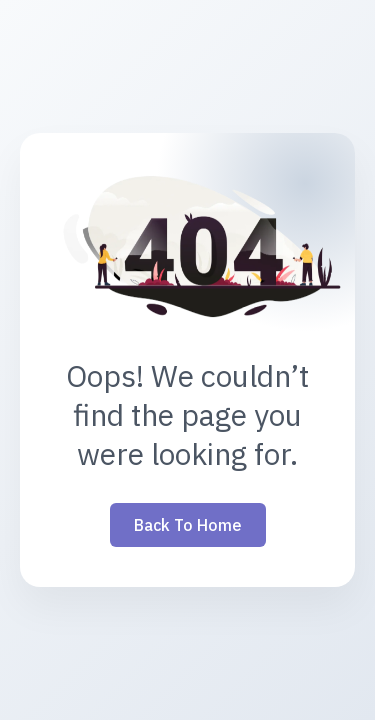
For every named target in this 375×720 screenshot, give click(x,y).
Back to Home (188, 525)
